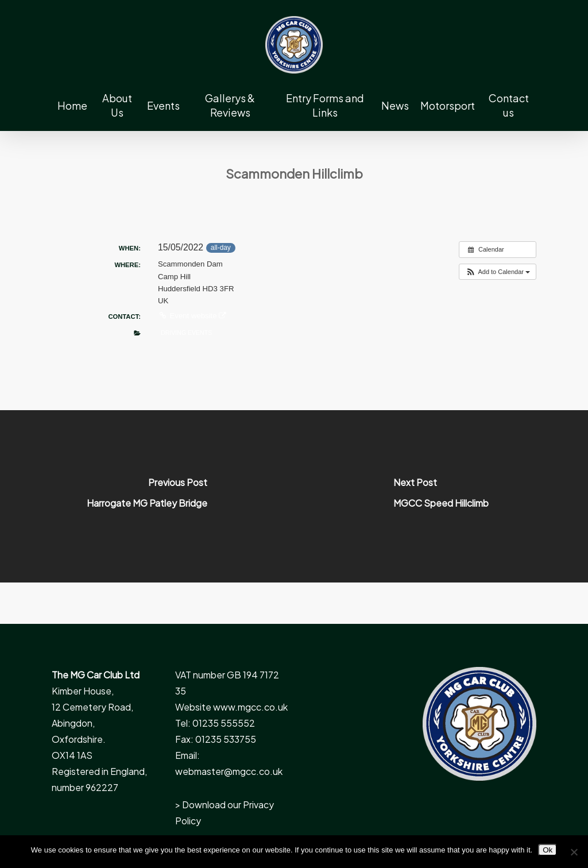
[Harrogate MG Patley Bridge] (147, 496)
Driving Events (186, 333)
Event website (192, 316)
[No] (574, 852)
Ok (548, 850)
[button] (498, 272)
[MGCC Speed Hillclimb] (441, 496)
